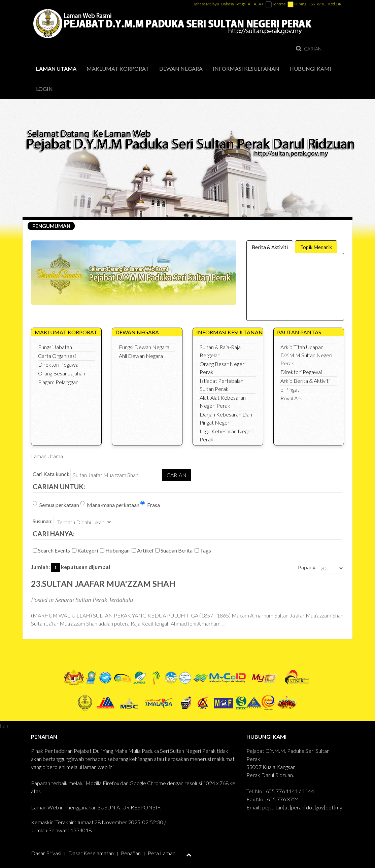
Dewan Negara (181, 69)
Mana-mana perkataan (110, 505)
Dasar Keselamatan (91, 853)
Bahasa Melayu (206, 4)
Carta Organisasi (57, 356)
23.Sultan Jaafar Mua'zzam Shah (103, 584)
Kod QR (335, 4)
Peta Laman (162, 853)
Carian (177, 475)
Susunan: (43, 521)
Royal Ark (291, 398)
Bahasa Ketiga (233, 4)
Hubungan (115, 550)
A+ (261, 4)
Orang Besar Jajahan (62, 373)
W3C (321, 4)
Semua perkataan (56, 505)
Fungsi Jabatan (55, 347)
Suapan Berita (174, 550)
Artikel (143, 550)
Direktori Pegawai (59, 364)
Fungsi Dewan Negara (144, 347)
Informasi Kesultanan (246, 69)
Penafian (131, 853)
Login (44, 89)
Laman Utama (56, 69)
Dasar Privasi (46, 853)
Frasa (150, 505)
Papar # (307, 567)
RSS (312, 4)
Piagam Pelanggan (58, 382)
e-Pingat (290, 389)
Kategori (86, 550)
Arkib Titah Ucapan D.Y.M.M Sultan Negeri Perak (306, 355)
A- (250, 4)
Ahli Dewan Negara (141, 356)
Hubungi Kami (310, 69)
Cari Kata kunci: (51, 474)
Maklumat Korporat (118, 69)
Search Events (52, 550)
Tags (203, 550)
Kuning (297, 4)
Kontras (276, 4)
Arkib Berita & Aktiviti (305, 381)
